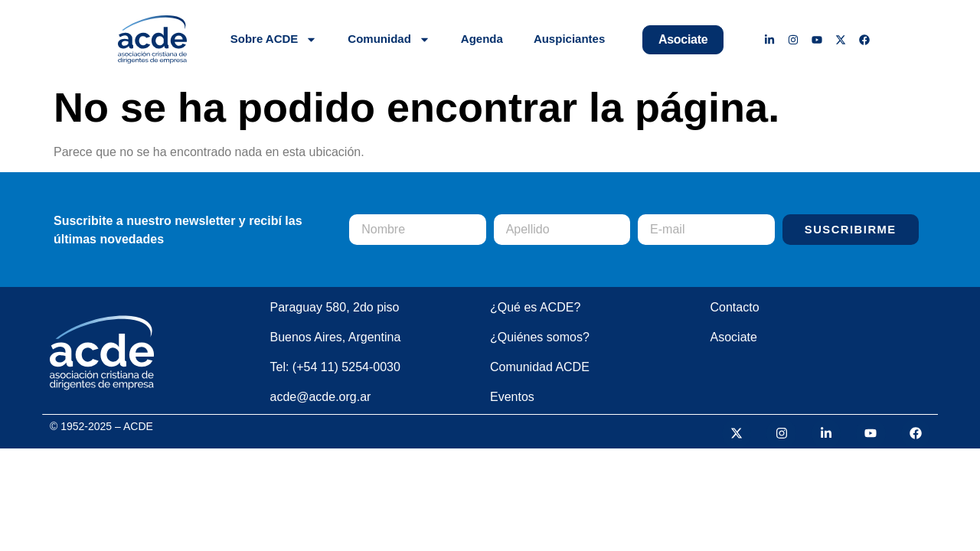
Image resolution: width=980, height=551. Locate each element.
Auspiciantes (569, 39)
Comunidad (389, 39)
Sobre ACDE (274, 39)
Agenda (482, 39)
